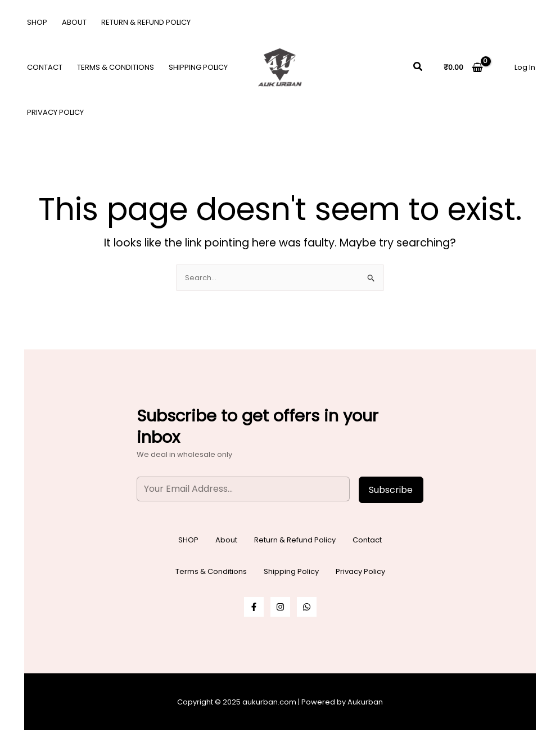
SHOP (37, 22)
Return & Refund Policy (146, 22)
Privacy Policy (55, 112)
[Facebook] (254, 607)
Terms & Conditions (116, 67)
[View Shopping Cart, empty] (463, 67)
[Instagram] (280, 607)
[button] (418, 68)
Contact (45, 67)
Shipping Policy (198, 67)
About (74, 22)
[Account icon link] (525, 67)
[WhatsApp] (307, 607)
